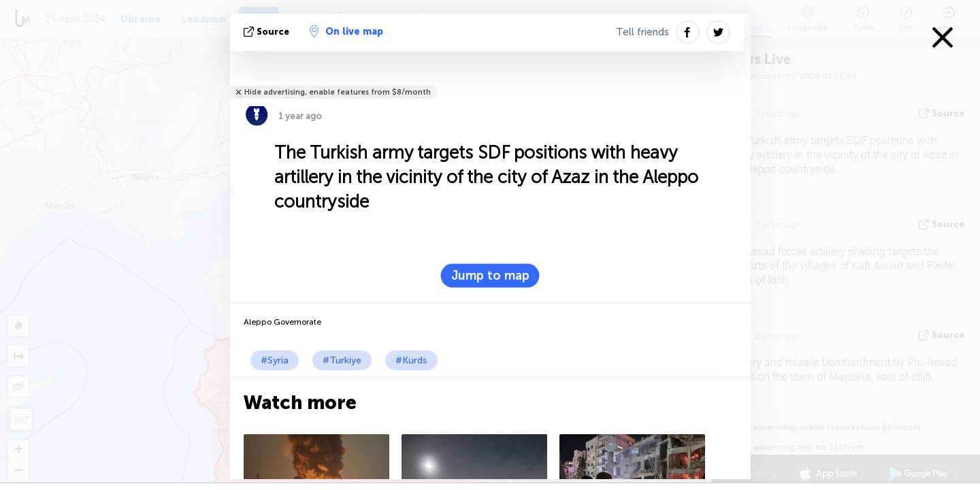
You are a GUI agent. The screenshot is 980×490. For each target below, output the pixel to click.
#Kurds (411, 360)
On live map (346, 31)
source (268, 32)
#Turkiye (342, 360)
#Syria (275, 360)
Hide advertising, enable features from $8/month (338, 92)
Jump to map (490, 276)
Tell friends (642, 32)
